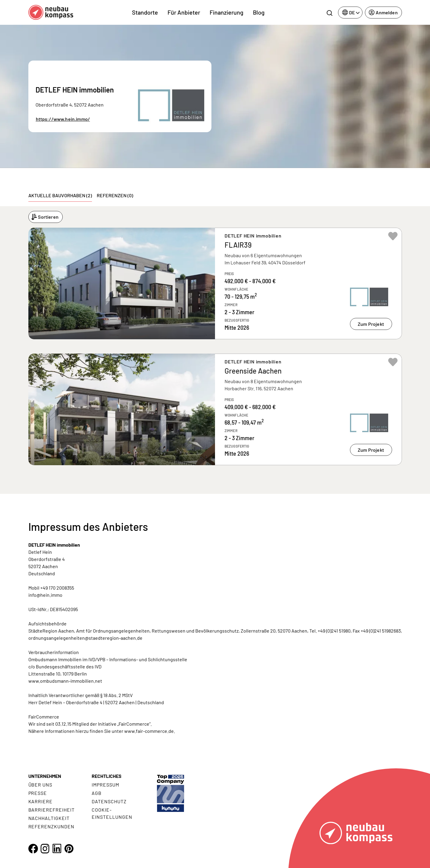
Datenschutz (109, 801)
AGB (97, 793)
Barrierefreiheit (52, 810)
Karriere (41, 801)
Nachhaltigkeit (49, 818)
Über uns (40, 785)
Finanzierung (226, 12)
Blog (259, 12)
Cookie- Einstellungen (112, 813)
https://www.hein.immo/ (63, 119)
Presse (38, 793)
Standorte (145, 12)
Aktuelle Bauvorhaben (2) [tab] (60, 195)
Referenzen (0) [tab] (115, 195)
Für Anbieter (184, 12)
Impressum (105, 785)
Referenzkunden (51, 826)
